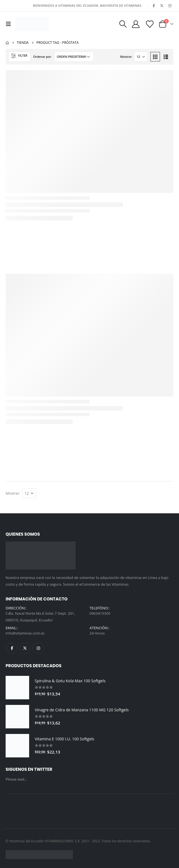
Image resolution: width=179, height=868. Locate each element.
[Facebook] (154, 6)
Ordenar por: (43, 57)
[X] (162, 6)
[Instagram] (170, 6)
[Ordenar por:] (74, 57)
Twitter (25, 648)
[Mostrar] (141, 57)
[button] (10, 24)
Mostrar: (126, 57)
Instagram (38, 648)
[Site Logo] (32, 24)
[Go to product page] (17, 688)
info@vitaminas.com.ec (25, 633)
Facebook (12, 648)
